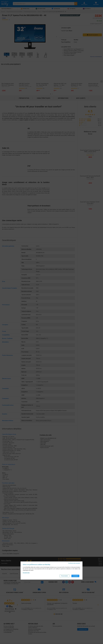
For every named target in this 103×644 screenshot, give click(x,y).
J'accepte (75, 576)
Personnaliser (65, 576)
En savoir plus (26, 573)
